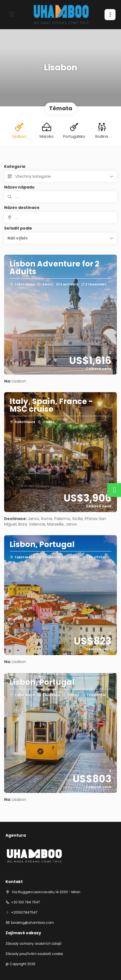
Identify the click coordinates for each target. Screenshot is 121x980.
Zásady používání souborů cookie (34, 954)
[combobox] (60, 217)
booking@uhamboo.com (32, 923)
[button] (60, 238)
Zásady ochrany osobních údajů (33, 944)
